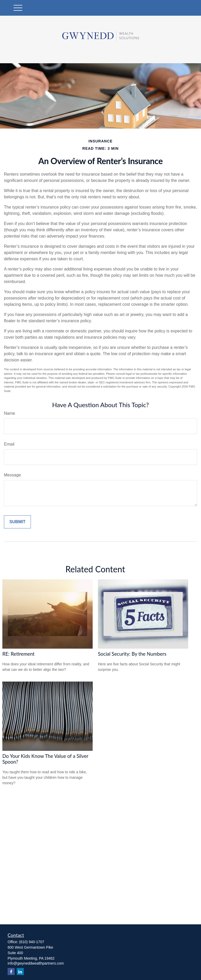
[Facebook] (11, 972)
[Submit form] (17, 522)
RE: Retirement (18, 654)
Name (10, 413)
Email (9, 444)
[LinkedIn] (20, 972)
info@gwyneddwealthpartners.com (36, 963)
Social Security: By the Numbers (132, 654)
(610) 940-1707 (32, 942)
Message (12, 475)
